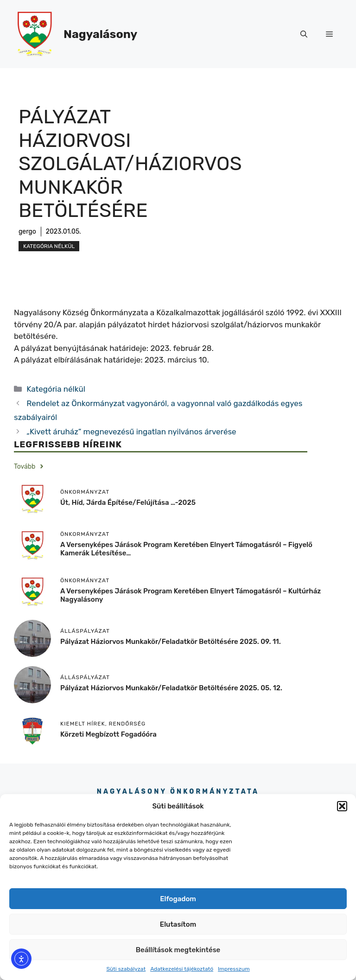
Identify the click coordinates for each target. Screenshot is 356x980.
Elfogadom (178, 899)
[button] (342, 806)
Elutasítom (178, 924)
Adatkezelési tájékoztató (182, 969)
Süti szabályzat (126, 969)
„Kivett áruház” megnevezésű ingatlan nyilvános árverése (131, 432)
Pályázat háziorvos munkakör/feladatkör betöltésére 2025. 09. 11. (171, 642)
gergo (27, 232)
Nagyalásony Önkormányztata (178, 792)
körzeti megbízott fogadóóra (108, 734)
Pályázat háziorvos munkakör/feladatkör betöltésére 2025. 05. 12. (171, 688)
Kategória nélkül (49, 246)
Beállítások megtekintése (178, 950)
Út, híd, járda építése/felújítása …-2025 (128, 503)
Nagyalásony (100, 34)
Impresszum (234, 969)
